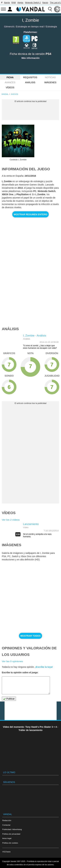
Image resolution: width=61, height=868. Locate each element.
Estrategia (51, 26)
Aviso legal (7, 838)
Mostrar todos (30, 636)
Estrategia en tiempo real (30, 26)
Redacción (7, 820)
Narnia (7, 3)
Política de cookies (10, 843)
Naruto (45, 3)
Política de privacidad (11, 834)
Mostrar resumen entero (30, 214)
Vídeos (10, 88)
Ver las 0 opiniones (12, 661)
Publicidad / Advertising (12, 829)
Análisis (30, 82)
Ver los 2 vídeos (11, 520)
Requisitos (30, 77)
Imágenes (50, 82)
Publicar (9, 699)
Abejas (20, 3)
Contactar (6, 825)
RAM (14, 3)
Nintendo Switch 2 (33, 3)
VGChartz (6, 852)
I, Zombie (30, 20)
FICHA (10, 77)
